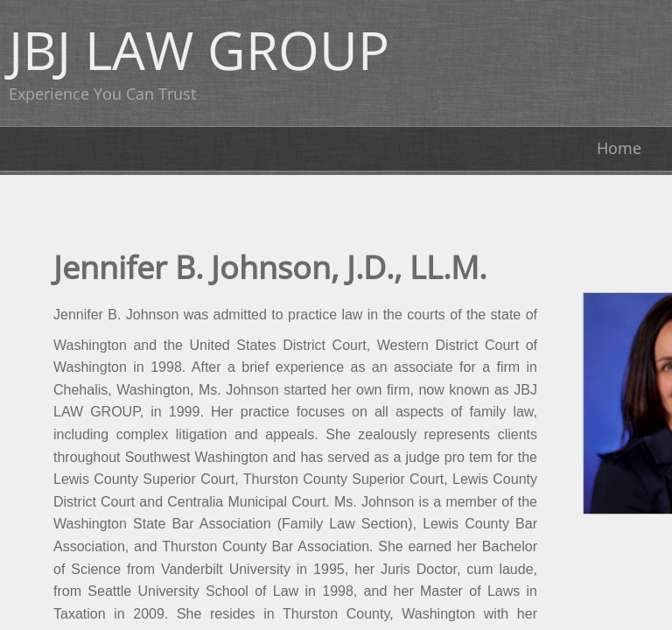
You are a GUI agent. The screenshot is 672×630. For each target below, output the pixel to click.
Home (619, 148)
